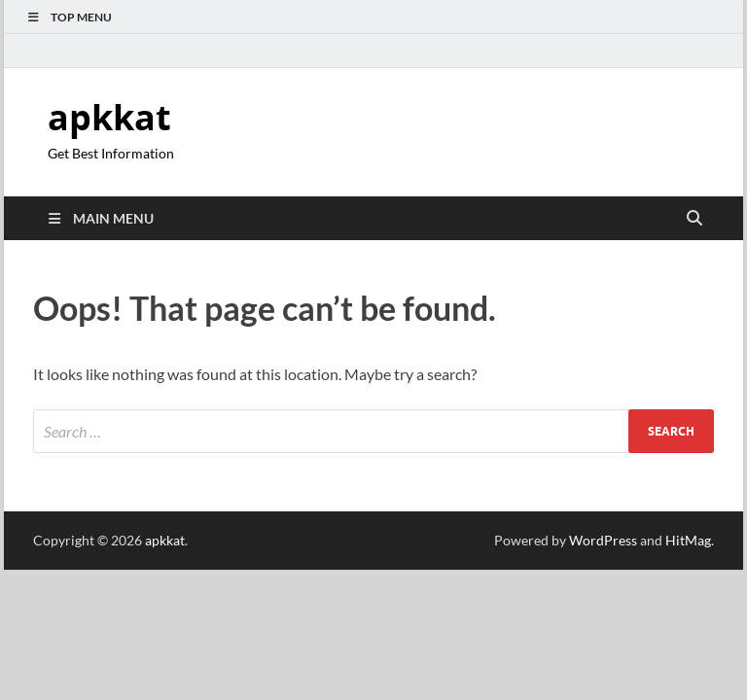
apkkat (109, 117)
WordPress (603, 540)
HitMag (688, 540)
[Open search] (694, 219)
